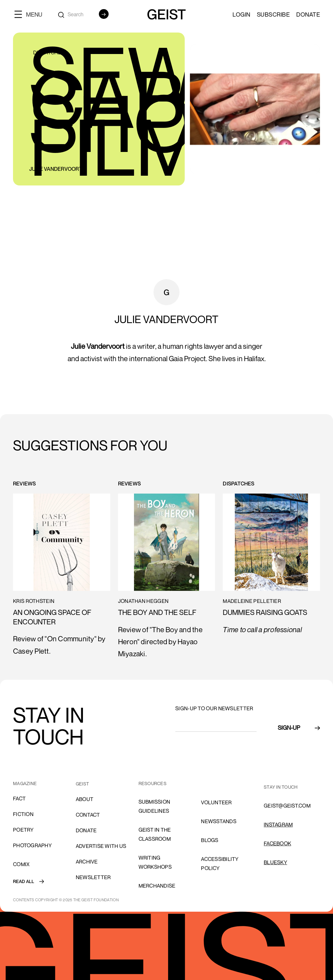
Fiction (23, 814)
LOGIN (241, 14)
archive (87, 862)
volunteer (216, 802)
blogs (210, 840)
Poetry (23, 830)
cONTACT (88, 815)
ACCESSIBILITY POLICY (220, 864)
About (85, 799)
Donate (308, 14)
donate (86, 830)
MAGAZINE (25, 783)
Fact (19, 798)
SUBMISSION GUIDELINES (154, 806)
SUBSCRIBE (273, 14)
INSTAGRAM (278, 824)
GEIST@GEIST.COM (287, 806)
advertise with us (101, 846)
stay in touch (281, 787)
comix (21, 864)
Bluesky (275, 862)
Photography (32, 845)
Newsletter (93, 877)
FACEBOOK (277, 843)
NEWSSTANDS (219, 821)
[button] (31, 14)
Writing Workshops (155, 862)
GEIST (82, 784)
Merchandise (157, 886)
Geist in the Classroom (155, 834)
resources (153, 783)
